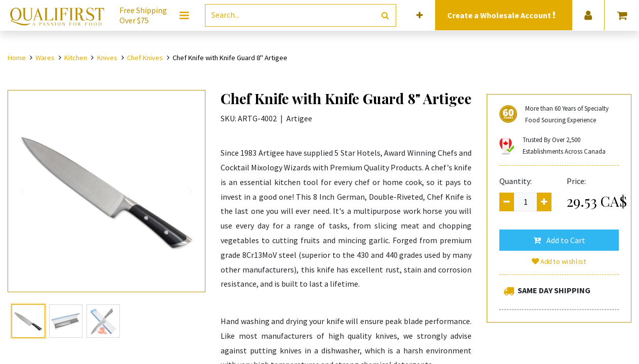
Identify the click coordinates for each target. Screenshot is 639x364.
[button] (420, 15)
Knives (107, 58)
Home (17, 58)
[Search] (385, 15)
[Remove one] (507, 202)
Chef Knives (145, 58)
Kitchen (76, 58)
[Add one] (544, 202)
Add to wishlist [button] (559, 261)
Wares (45, 58)
